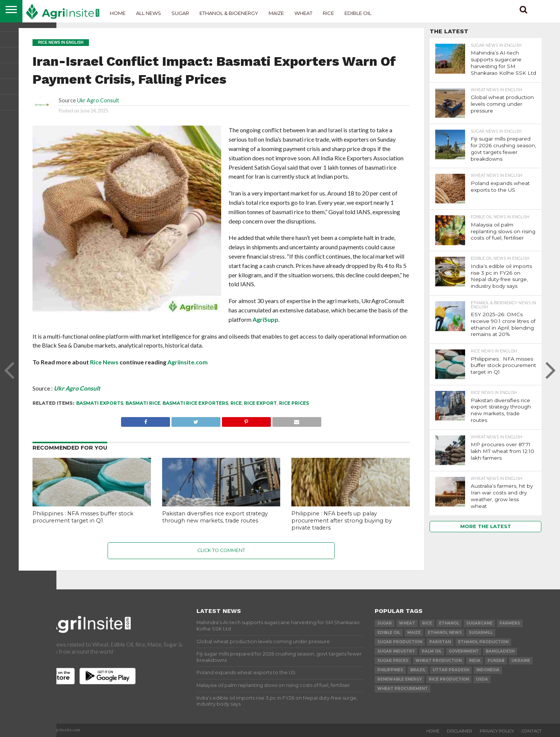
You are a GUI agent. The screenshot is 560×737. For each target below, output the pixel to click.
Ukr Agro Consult (98, 100)
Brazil (418, 670)
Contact (532, 731)
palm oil (432, 651)
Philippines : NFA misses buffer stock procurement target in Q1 (83, 517)
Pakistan (440, 642)
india (475, 661)
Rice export (260, 403)
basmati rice (143, 403)
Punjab (496, 661)
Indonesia (488, 670)
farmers (510, 623)
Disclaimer (460, 731)
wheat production (439, 661)
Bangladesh (500, 651)
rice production (449, 679)
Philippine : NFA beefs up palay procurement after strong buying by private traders (342, 520)
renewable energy (400, 679)
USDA (482, 679)
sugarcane (479, 623)
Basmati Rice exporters (195, 403)
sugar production (400, 642)
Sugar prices (393, 661)
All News (148, 13)
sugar (385, 623)
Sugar (180, 13)
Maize (276, 13)
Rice (328, 13)
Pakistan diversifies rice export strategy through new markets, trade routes (215, 517)
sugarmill (481, 633)
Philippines (390, 670)
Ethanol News (445, 633)
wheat (407, 623)
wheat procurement (403, 689)
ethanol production (483, 642)
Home (118, 13)
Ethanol (449, 623)
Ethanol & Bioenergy (229, 13)
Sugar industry (396, 651)
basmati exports (100, 403)
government (464, 651)
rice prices (294, 403)
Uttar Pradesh (451, 670)
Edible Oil (358, 13)
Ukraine (521, 661)
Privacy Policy (497, 731)
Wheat (303, 13)
